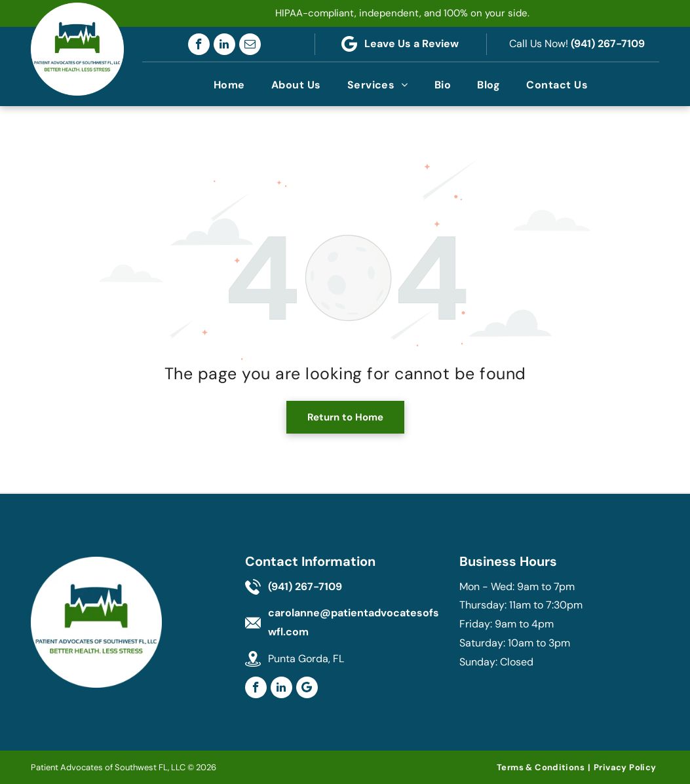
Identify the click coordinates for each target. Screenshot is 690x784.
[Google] (307, 687)
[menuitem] (229, 85)
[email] (250, 44)
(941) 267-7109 (608, 44)
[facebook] (199, 44)
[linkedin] (224, 44)
